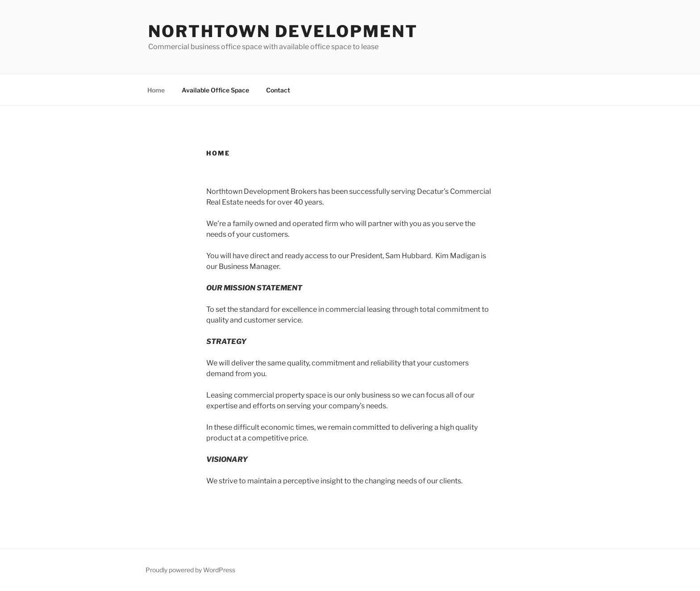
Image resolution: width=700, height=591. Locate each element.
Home (156, 90)
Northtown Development (283, 31)
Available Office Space (215, 90)
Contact (278, 90)
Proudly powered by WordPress (190, 570)
